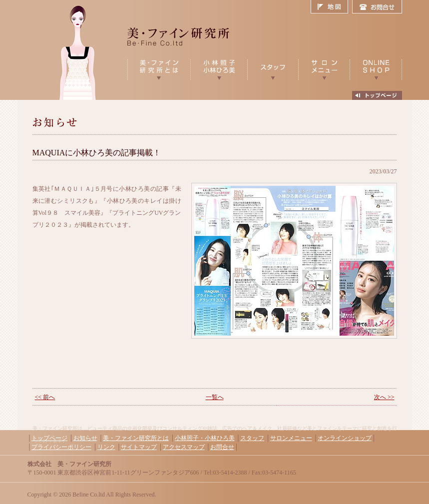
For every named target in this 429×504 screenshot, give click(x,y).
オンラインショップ (345, 438)
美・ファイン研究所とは (136, 438)
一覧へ (215, 397)
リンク (106, 447)
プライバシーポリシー (61, 447)
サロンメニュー (291, 438)
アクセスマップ (184, 447)
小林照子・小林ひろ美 (205, 438)
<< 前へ (45, 397)
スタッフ (252, 438)
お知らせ (85, 438)
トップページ (49, 438)
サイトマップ (139, 447)
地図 (331, 7)
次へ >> (384, 397)
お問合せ (377, 7)
